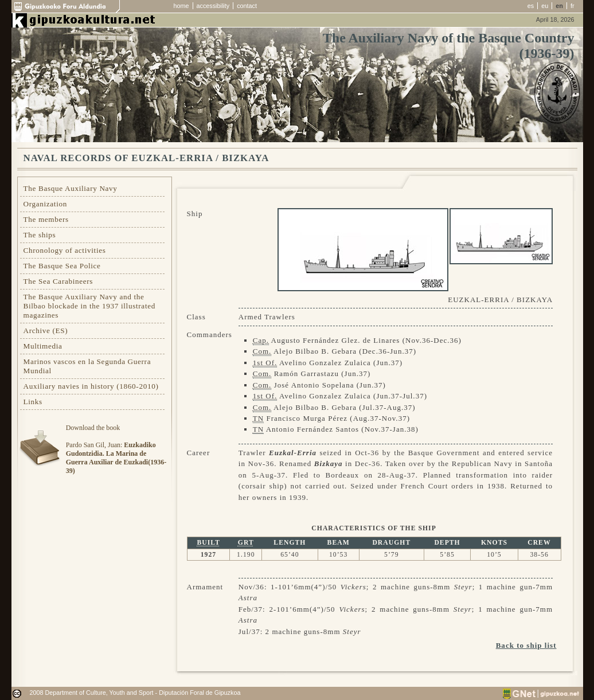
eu (545, 6)
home (181, 6)
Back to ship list (526, 645)
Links (33, 402)
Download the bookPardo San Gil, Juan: (116, 449)
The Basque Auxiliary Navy (71, 188)
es (531, 6)
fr (572, 6)
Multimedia (43, 346)
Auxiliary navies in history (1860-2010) (91, 386)
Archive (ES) (46, 331)
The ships (40, 235)
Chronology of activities (65, 250)
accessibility (213, 6)
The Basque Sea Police (62, 266)
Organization (46, 204)
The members (46, 219)
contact (247, 6)
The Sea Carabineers (58, 281)
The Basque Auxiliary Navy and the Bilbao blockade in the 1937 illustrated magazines (89, 306)
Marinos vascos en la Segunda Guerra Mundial (87, 366)
